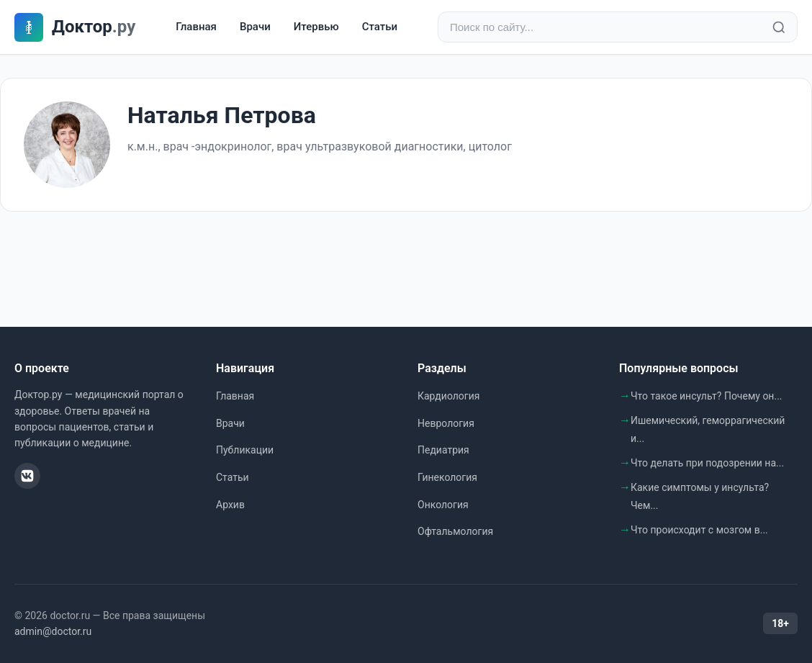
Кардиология (448, 396)
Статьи (380, 27)
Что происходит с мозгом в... (699, 530)
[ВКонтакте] (27, 476)
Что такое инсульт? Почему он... (707, 396)
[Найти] (779, 27)
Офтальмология (455, 531)
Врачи (255, 27)
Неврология (446, 423)
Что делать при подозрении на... (707, 463)
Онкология (443, 505)
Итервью (316, 27)
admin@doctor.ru (53, 631)
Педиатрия (443, 450)
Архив (230, 505)
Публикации (245, 450)
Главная (196, 27)
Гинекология (447, 477)
